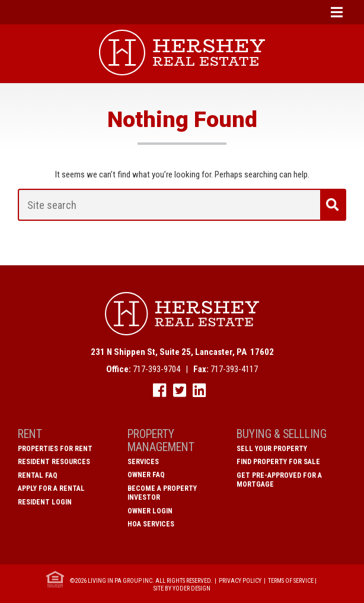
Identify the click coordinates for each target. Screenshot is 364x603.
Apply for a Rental (51, 488)
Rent (30, 434)
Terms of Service (291, 581)
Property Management (161, 441)
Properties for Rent (55, 449)
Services (143, 462)
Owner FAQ (146, 475)
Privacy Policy (240, 581)
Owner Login (150, 511)
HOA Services (151, 524)
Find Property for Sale (278, 462)
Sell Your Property (272, 449)
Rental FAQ (38, 475)
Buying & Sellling (282, 434)
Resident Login (45, 502)
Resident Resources (54, 462)
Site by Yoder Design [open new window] (182, 588)
